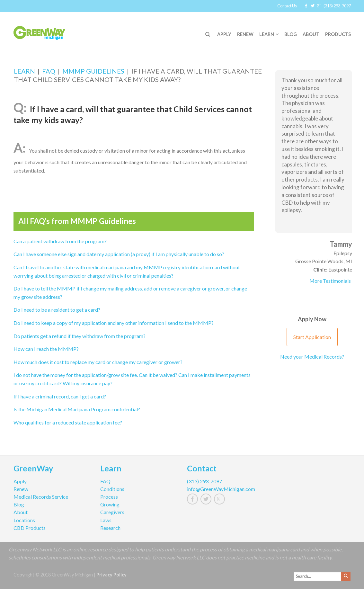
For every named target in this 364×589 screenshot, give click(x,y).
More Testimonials (330, 281)
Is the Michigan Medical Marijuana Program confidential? (77, 409)
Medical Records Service (41, 497)
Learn (267, 34)
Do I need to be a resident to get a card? (57, 310)
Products (338, 34)
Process (109, 497)
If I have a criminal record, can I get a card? (60, 396)
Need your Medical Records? (312, 357)
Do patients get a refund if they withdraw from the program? (80, 336)
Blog (291, 34)
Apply (224, 34)
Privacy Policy (111, 575)
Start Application (312, 337)
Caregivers (112, 512)
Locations (24, 520)
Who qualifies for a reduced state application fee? (68, 422)
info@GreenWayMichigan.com (221, 489)
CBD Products (30, 528)
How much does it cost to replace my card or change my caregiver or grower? (98, 362)
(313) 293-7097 (337, 6)
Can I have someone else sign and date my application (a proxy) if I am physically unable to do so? (119, 254)
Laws (106, 520)
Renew (245, 34)
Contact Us (287, 6)
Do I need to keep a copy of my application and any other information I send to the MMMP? (114, 323)
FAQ (49, 71)
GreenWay (33, 469)
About (311, 34)
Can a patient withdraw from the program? (60, 241)
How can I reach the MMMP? (46, 349)
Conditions (112, 489)
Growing (110, 504)
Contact (202, 469)
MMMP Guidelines (93, 71)
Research (110, 528)
